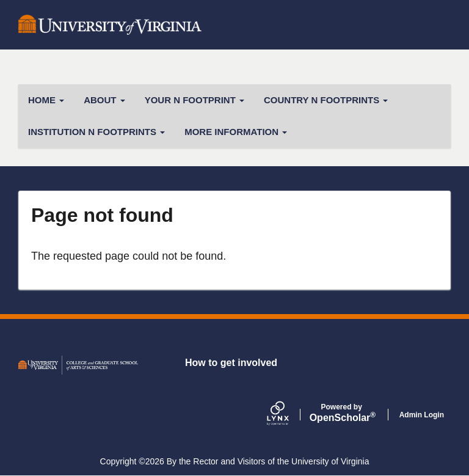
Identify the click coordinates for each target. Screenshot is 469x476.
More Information (236, 132)
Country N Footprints (326, 100)
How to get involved (231, 363)
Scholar (342, 413)
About (104, 100)
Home (46, 100)
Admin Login (422, 415)
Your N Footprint (195, 100)
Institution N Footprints (96, 132)
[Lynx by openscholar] (288, 415)
